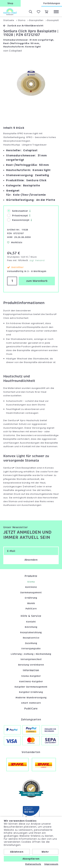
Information (31, 670)
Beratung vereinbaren (31, 665)
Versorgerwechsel (31, 659)
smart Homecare (31, 703)
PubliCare (31, 609)
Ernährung (31, 598)
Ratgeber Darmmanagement (31, 687)
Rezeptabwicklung (31, 632)
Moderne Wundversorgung (31, 698)
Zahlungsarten (31, 720)
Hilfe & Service (31, 616)
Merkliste (15, 242)
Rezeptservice (31, 638)
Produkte (31, 576)
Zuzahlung (31, 643)
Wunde (31, 603)
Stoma (31, 582)
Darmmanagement (31, 593)
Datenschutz (33, 864)
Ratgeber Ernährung (31, 692)
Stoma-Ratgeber (31, 676)
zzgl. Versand (37, 260)
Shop (10, 3)
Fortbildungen (52, 3)
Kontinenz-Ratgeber (31, 682)
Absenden (31, 560)
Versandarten (31, 752)
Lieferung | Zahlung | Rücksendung (31, 654)
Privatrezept (18, 215)
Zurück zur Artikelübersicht (23, 26)
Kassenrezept (18, 220)
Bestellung (31, 627)
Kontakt (31, 622)
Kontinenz (31, 587)
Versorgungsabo (31, 649)
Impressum (51, 864)
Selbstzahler (18, 211)
